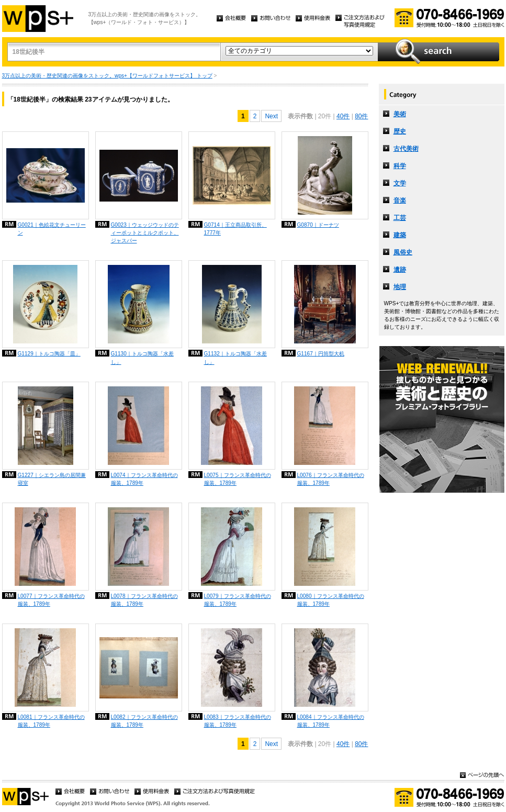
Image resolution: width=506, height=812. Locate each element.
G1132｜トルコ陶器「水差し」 (235, 358)
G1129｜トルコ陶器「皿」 (49, 354)
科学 (400, 166)
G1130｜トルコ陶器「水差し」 (142, 358)
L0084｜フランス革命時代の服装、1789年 (331, 721)
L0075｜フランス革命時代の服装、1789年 (238, 479)
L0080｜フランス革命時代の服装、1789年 (331, 600)
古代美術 (406, 149)
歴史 (400, 131)
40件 (343, 116)
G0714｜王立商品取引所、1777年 (235, 229)
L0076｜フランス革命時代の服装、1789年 (331, 479)
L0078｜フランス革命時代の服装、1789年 (144, 600)
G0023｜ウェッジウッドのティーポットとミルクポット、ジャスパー (145, 233)
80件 (361, 116)
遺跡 (400, 270)
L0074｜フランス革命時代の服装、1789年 (144, 479)
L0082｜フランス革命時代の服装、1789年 (144, 721)
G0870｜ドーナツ (318, 225)
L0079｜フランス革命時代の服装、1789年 (238, 600)
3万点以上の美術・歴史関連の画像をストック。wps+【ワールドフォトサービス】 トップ (107, 76)
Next (271, 116)
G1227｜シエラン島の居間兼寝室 (52, 479)
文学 (400, 183)
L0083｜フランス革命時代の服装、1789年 (238, 721)
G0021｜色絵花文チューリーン (52, 229)
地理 (400, 287)
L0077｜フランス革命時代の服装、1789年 (51, 600)
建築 (400, 235)
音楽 (400, 201)
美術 (400, 114)
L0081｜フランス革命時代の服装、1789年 (51, 721)
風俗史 (403, 252)
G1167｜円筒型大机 (321, 354)
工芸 (400, 218)
